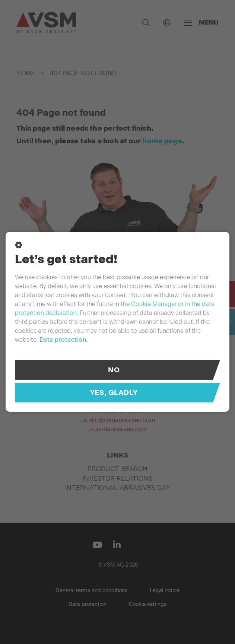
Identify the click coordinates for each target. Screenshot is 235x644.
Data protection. (64, 340)
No (114, 370)
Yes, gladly (114, 393)
